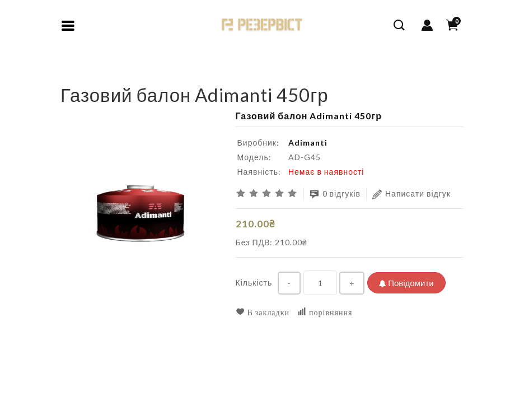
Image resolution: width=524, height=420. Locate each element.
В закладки (263, 312)
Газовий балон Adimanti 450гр (149, 75)
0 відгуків (335, 194)
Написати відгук (411, 194)
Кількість (254, 283)
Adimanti (308, 143)
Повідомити (406, 283)
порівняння (325, 312)
